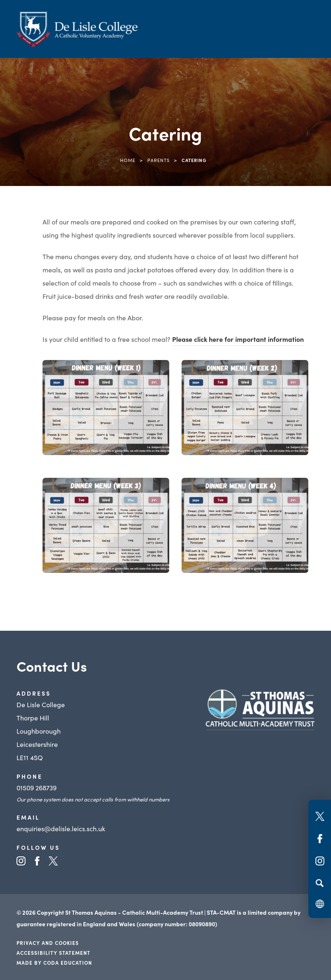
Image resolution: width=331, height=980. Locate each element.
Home (128, 160)
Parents (158, 160)
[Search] (320, 883)
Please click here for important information (238, 339)
